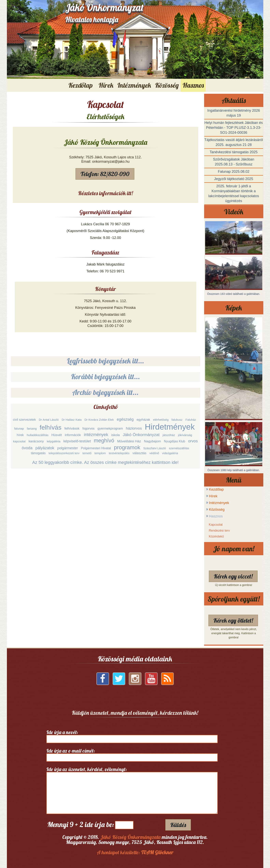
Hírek (213, 496)
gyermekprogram (110, 428)
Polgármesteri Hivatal (96, 448)
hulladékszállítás (37, 435)
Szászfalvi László (155, 448)
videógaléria (170, 453)
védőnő (154, 453)
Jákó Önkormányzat (141, 435)
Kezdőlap (81, 85)
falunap (19, 428)
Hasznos (216, 516)
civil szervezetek (24, 420)
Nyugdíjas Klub (175, 441)
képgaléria (54, 441)
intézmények (96, 435)
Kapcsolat (216, 525)
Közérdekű (216, 536)
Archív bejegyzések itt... (105, 392)
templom (100, 453)
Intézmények (219, 503)
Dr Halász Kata (72, 420)
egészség (125, 419)
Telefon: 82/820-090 (105, 174)
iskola (115, 435)
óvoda (27, 448)
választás (139, 453)
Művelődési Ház (129, 441)
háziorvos (134, 428)
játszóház (169, 435)
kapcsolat (19, 441)
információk (73, 435)
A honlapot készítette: (135, 852)
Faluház (191, 420)
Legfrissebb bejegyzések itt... (106, 361)
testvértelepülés (119, 453)
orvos (193, 441)
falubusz (177, 420)
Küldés (178, 825)
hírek (20, 435)
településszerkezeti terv (64, 453)
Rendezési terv (219, 531)
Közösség (217, 510)
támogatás (38, 453)
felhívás (50, 427)
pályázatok (45, 448)
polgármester (68, 448)
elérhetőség (161, 420)
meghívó (104, 441)
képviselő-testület (77, 441)
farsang (32, 428)
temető (87, 453)
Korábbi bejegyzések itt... (106, 376)
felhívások (72, 428)
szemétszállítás (179, 448)
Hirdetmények (170, 427)
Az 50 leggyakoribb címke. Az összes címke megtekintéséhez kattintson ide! (105, 462)
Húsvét (57, 435)
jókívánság (185, 435)
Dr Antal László (49, 420)
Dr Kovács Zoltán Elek (99, 420)
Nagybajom (152, 441)
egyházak (143, 420)
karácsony (36, 441)
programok (127, 447)
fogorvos (88, 428)
